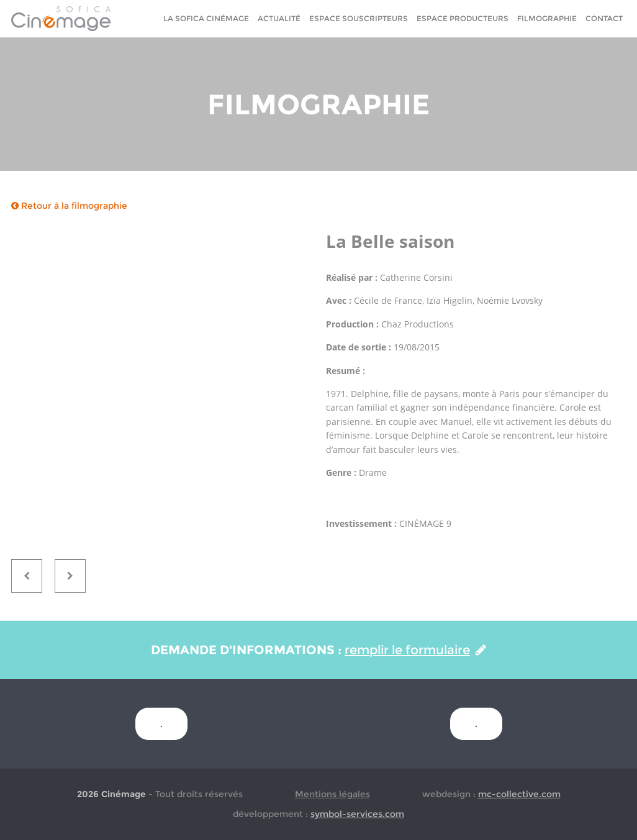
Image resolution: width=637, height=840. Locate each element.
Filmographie (547, 18)
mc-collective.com (519, 794)
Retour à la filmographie (69, 206)
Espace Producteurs (463, 18)
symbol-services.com (357, 814)
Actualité (279, 18)
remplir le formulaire (415, 650)
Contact (604, 18)
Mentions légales (332, 794)
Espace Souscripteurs (359, 18)
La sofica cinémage (206, 18)
